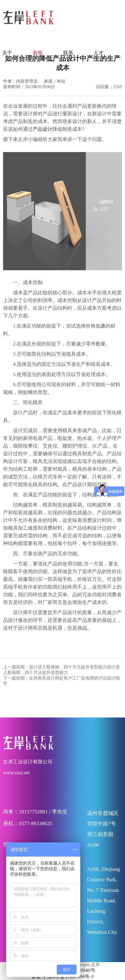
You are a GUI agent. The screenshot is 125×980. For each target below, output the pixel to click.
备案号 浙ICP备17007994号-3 (62, 977)
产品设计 (43, 129)
